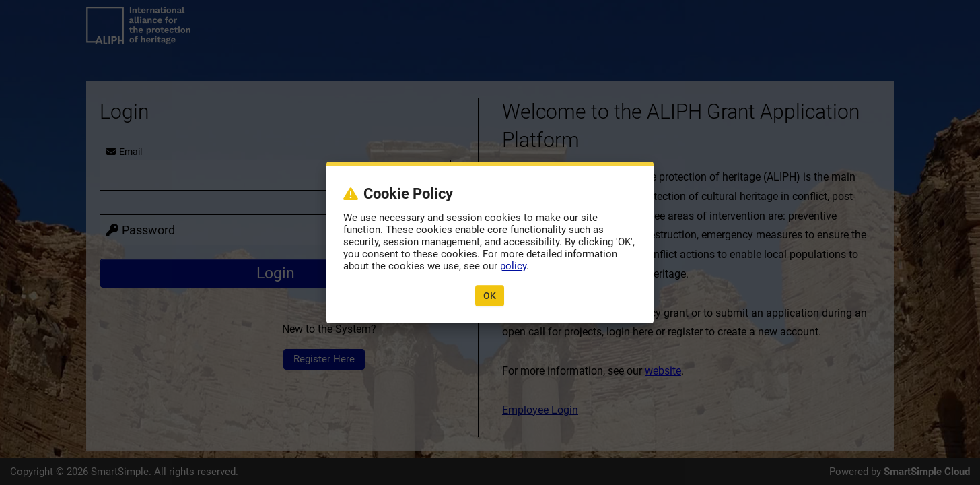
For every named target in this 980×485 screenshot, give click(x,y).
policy (513, 266)
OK (490, 296)
